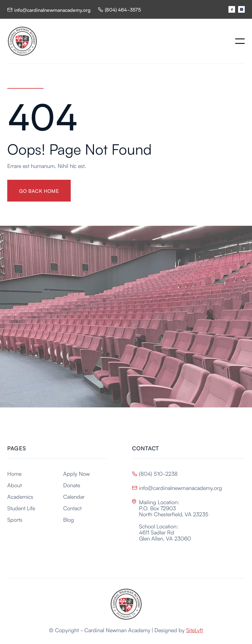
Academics (20, 496)
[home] (22, 41)
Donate (72, 485)
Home (14, 473)
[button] (240, 41)
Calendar (74, 496)
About (15, 485)
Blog (69, 519)
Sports (15, 519)
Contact (72, 508)
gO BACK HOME (39, 191)
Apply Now (76, 473)
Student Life (21, 508)
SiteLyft (195, 630)
